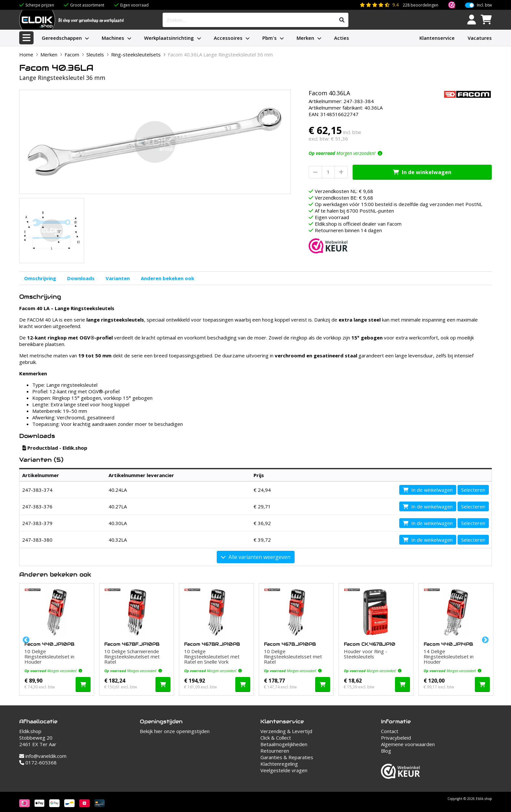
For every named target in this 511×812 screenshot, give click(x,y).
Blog (386, 751)
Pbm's (270, 38)
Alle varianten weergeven (256, 557)
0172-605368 (38, 762)
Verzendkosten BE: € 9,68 (344, 198)
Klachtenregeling (279, 764)
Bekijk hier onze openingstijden (175, 731)
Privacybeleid (396, 738)
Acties (342, 38)
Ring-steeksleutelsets (136, 54)
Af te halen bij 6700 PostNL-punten (354, 211)
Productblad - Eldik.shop (55, 448)
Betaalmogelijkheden (284, 744)
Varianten (118, 278)
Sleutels (95, 54)
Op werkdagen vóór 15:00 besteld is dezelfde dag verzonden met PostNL (399, 204)
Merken (305, 38)
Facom (72, 54)
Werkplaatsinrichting (169, 38)
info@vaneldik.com (43, 756)
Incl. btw (484, 5)
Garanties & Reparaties (287, 757)
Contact (390, 731)
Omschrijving (40, 278)
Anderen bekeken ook (168, 278)
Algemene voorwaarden (408, 744)
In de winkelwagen (422, 172)
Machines (113, 38)
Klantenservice (437, 38)
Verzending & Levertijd (286, 731)
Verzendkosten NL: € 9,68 (344, 191)
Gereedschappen (62, 38)
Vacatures (480, 38)
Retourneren (275, 751)
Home (26, 54)
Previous (25, 639)
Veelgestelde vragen (284, 770)
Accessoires (228, 38)
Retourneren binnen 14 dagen (348, 230)
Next (485, 639)
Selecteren (473, 490)
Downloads (81, 278)
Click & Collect (276, 738)
